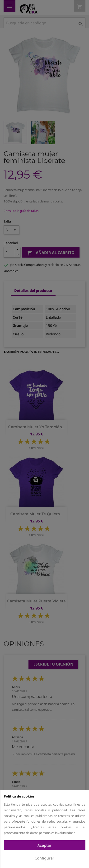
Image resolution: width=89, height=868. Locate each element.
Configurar (44, 858)
